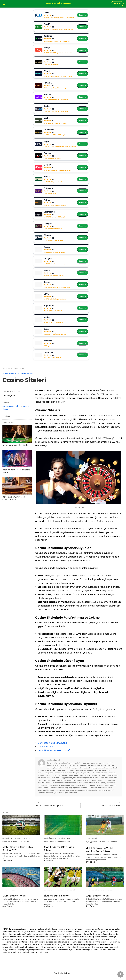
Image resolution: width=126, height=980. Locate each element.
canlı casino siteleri (11, 406)
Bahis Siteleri (8, 838)
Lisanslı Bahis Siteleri (66, 890)
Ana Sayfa (6, 369)
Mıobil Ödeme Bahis (23, 838)
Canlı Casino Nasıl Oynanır (52, 743)
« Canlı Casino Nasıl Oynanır (50, 805)
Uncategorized (9, 890)
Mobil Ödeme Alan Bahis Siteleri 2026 (18, 849)
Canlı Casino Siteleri (11, 374)
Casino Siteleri (19, 369)
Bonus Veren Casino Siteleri (16, 445)
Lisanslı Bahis (50, 890)
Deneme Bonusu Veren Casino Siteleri (14, 498)
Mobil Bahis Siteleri (14, 896)
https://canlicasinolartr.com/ (54, 750)
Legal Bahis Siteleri (106, 890)
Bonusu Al (83, 15)
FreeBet (117, 4)
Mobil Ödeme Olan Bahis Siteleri (57, 841)
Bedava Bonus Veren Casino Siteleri (16, 471)
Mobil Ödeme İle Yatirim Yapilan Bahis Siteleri (101, 842)
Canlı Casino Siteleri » (111, 805)
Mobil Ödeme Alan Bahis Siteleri (16, 841)
